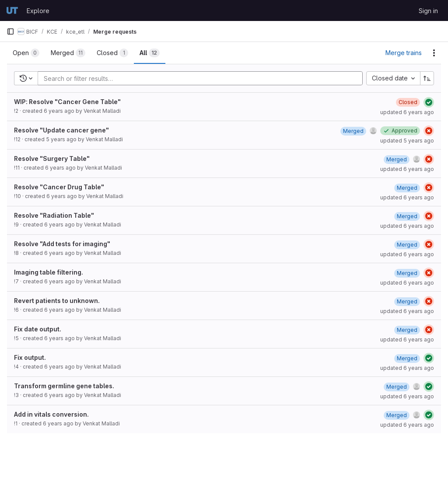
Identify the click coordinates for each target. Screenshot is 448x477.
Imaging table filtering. (49, 272)
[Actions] (434, 53)
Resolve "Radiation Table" (54, 215)
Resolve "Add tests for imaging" (62, 244)
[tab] (26, 53)
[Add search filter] (203, 78)
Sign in (428, 11)
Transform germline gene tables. (64, 386)
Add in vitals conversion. (51, 414)
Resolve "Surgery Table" (52, 158)
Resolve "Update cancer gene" (61, 130)
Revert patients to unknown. (57, 301)
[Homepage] (12, 10)
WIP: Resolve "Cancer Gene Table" (67, 102)
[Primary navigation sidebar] (10, 31)
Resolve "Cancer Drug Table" (59, 187)
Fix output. (30, 357)
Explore (38, 11)
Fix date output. (38, 329)
